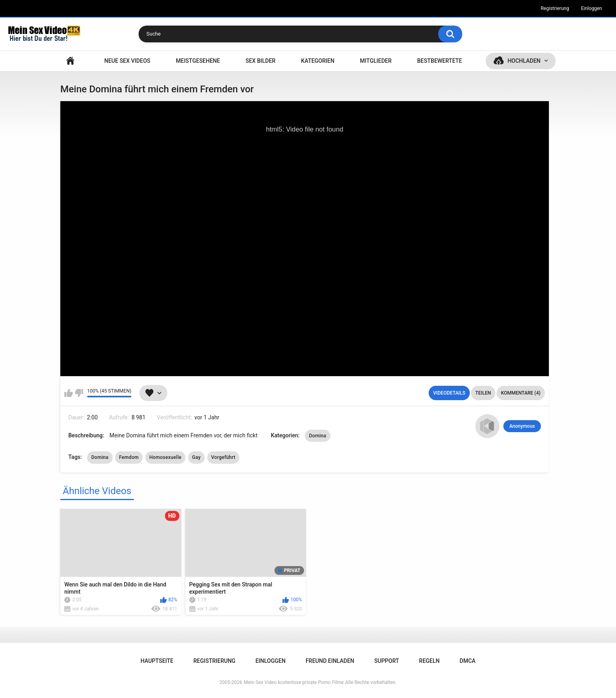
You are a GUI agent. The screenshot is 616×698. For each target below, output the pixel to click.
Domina (317, 436)
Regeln (429, 661)
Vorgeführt (224, 457)
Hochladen (524, 61)
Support (387, 661)
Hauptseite (70, 61)
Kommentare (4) (521, 393)
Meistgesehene (198, 61)
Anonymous (522, 426)
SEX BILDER (261, 61)
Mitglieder (376, 61)
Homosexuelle (165, 457)
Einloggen (591, 8)
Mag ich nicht (79, 393)
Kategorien (318, 61)
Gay (196, 457)
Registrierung (555, 8)
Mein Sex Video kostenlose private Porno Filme (294, 682)
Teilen (483, 393)
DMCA (468, 661)
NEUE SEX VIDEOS (127, 61)
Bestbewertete (439, 61)
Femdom (129, 457)
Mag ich (69, 393)
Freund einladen (330, 661)
